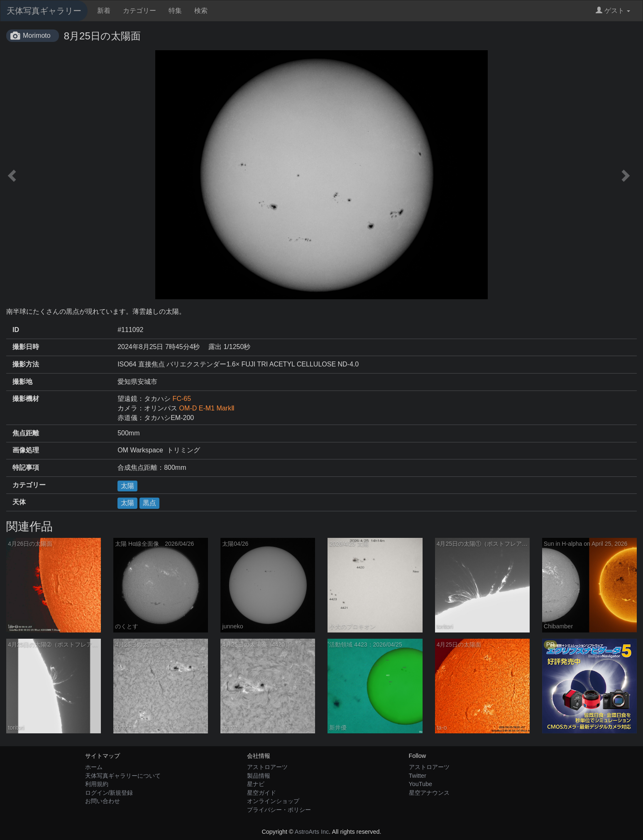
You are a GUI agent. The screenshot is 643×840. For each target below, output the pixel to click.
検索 (201, 11)
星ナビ (256, 784)
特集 (175, 11)
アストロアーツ (267, 767)
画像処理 (26, 450)
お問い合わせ (103, 801)
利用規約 (97, 784)
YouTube (421, 784)
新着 (104, 11)
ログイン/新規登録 (109, 793)
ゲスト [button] (613, 11)
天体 (19, 502)
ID (16, 330)
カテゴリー (139, 11)
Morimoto (37, 35)
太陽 (127, 486)
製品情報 (259, 776)
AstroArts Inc (312, 832)
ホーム (94, 767)
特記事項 (26, 468)
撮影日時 (26, 347)
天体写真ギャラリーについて (123, 776)
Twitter (418, 776)
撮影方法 (26, 364)
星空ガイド (262, 793)
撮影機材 (26, 399)
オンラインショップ (273, 801)
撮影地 (22, 382)
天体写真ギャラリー (44, 11)
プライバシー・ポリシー (279, 810)
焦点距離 (26, 433)
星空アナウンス (429, 793)
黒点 (149, 503)
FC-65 (182, 399)
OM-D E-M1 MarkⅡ (207, 408)
